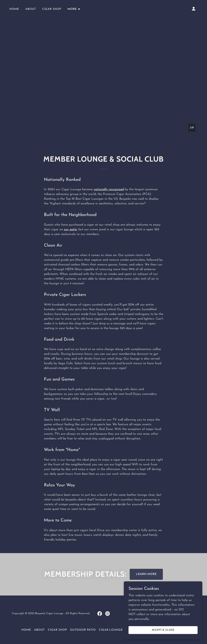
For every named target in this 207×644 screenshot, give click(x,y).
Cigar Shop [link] (52, 9)
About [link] (31, 9)
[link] (100, 614)
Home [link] (14, 9)
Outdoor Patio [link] (83, 630)
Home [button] (26, 630)
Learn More (146, 574)
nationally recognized (109, 189)
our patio (70, 230)
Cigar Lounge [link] (111, 630)
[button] (74, 9)
